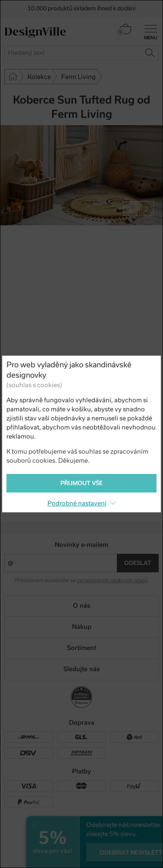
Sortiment (81, 648)
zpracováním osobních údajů (112, 581)
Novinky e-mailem (81, 545)
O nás (81, 606)
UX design (55, 851)
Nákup (82, 627)
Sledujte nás (81, 669)
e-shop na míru (94, 851)
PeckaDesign (81, 858)
